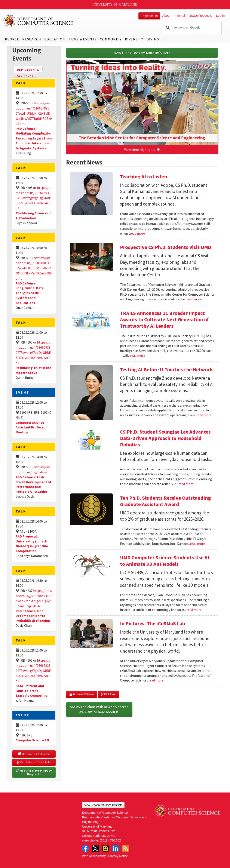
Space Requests (200, 16)
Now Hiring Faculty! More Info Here (142, 53)
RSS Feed (109, 694)
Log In (220, 16)
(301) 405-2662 (110, 840)
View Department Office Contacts (103, 805)
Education (55, 39)
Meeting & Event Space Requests (34, 772)
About (166, 16)
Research (32, 39)
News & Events (83, 39)
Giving (153, 39)
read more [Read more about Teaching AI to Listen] (137, 233)
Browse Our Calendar (34, 754)
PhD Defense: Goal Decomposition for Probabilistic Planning (33, 616)
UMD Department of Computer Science (39, 21)
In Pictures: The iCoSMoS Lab (153, 623)
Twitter (95, 848)
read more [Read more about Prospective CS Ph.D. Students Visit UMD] (194, 299)
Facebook (85, 848)
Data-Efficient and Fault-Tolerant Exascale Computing (32, 691)
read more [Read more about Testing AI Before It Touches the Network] (204, 415)
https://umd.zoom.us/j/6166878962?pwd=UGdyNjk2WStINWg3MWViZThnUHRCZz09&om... (34, 113)
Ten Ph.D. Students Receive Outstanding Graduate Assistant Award (165, 501)
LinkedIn (116, 848)
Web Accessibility (94, 856)
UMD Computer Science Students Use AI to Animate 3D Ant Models (165, 561)
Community (111, 39)
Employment (149, 16)
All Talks (25, 76)
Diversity (134, 39)
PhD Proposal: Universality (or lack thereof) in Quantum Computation (32, 544)
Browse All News (82, 694)
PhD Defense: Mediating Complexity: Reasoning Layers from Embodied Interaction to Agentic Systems (34, 138)
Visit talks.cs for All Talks (34, 762)
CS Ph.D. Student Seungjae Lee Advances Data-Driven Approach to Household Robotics (165, 438)
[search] (191, 28)
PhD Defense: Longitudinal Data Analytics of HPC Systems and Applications (30, 293)
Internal (180, 16)
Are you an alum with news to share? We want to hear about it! (99, 709)
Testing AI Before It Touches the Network (166, 370)
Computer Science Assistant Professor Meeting (31, 427)
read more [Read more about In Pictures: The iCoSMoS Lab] (156, 680)
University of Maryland (115, 5)
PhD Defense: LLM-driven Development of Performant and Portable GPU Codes (33, 484)
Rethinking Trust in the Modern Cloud (33, 370)
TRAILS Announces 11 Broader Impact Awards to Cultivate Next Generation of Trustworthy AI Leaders (164, 319)
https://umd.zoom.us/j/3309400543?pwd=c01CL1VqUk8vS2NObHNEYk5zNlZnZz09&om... (34, 268)
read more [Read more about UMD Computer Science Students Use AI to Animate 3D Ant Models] (194, 610)
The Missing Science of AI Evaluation (33, 216)
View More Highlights (142, 150)
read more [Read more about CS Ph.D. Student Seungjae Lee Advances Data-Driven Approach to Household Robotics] (186, 484)
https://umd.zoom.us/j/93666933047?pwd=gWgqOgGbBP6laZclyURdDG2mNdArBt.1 (33, 198)
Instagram (105, 848)
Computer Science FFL (33, 740)
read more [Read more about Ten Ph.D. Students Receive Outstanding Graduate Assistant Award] (197, 544)
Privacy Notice (118, 856)
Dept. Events (30, 69)
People (12, 39)
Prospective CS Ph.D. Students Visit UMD (166, 247)
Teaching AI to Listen (144, 177)
